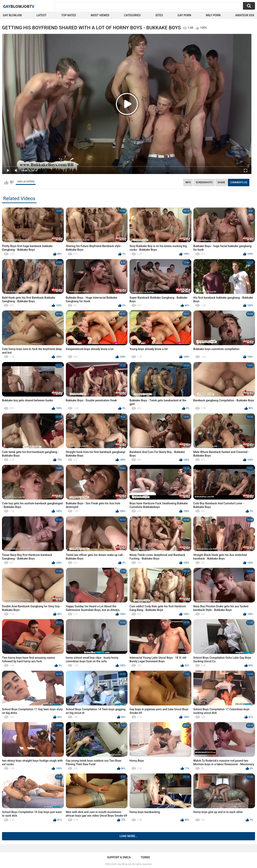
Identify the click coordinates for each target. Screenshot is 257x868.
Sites (159, 15)
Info (188, 182)
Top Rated (69, 15)
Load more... (129, 836)
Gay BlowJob (12, 15)
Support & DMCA (119, 857)
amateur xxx (245, 15)
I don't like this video (12, 182)
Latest (42, 15)
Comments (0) (239, 182)
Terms (145, 857)
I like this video (6, 182)
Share (221, 182)
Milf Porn (213, 15)
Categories (132, 15)
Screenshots (204, 182)
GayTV (19, 6)
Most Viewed (100, 15)
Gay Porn (184, 15)
